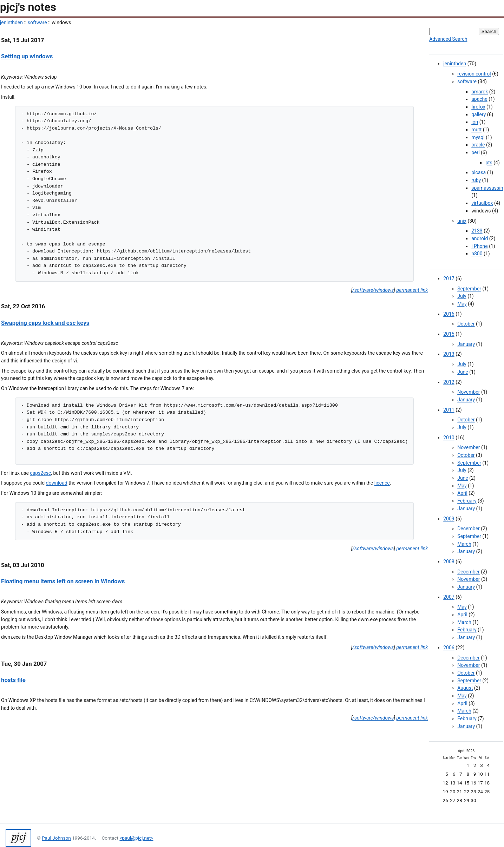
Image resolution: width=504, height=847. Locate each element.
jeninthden (11, 22)
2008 (449, 562)
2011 (449, 410)
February (467, 501)
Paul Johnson (56, 838)
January (466, 344)
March (464, 544)
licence (382, 483)
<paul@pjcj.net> (136, 838)
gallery (479, 114)
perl (475, 152)
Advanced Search (448, 39)
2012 (449, 382)
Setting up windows (27, 56)
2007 (449, 597)
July (462, 296)
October (466, 324)
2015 (449, 334)
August (465, 688)
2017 (449, 278)
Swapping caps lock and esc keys (45, 323)
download (57, 483)
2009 (449, 519)
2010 (449, 438)
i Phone (480, 246)
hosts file (13, 680)
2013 (449, 354)
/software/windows (373, 290)
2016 (449, 314)
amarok (480, 92)
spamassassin (487, 188)
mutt (476, 130)
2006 (449, 648)
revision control (474, 74)
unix (462, 221)
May (462, 304)
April (462, 493)
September (469, 289)
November (469, 392)
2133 (477, 231)
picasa (479, 172)
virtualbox (482, 203)
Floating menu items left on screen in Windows (63, 581)
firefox (478, 107)
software (37, 22)
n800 (477, 254)
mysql (478, 137)
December (469, 528)
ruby (476, 180)
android (480, 238)
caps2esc (40, 473)
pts (489, 163)
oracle (478, 145)
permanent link (412, 290)
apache (479, 99)
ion (475, 122)
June (463, 372)
